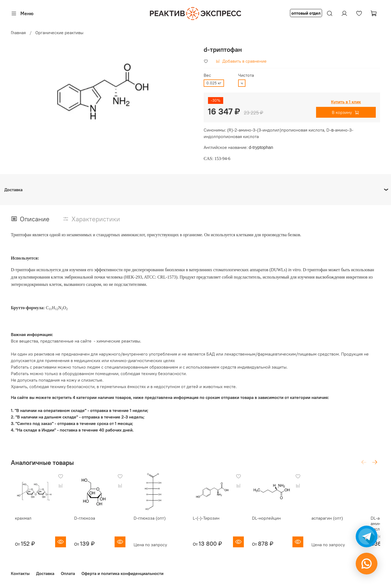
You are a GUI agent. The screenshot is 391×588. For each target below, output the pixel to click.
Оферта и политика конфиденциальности (122, 571)
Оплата (68, 571)
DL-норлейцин (277, 522)
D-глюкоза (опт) (153, 522)
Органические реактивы (59, 33)
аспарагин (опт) (341, 522)
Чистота (246, 75)
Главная (18, 33)
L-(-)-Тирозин (213, 522)
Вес (207, 75)
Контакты (20, 571)
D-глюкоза (84, 522)
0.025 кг (214, 83)
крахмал (19, 522)
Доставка (45, 571)
